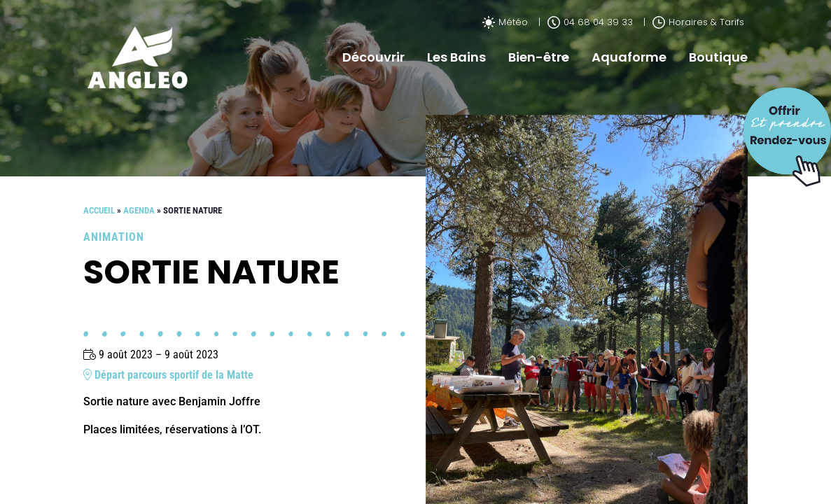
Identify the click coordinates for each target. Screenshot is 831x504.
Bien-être (539, 57)
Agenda (139, 210)
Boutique (718, 57)
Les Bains (456, 57)
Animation (114, 237)
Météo (505, 22)
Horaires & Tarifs (698, 22)
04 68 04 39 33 (590, 22)
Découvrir (373, 57)
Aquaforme (629, 57)
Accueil (99, 210)
